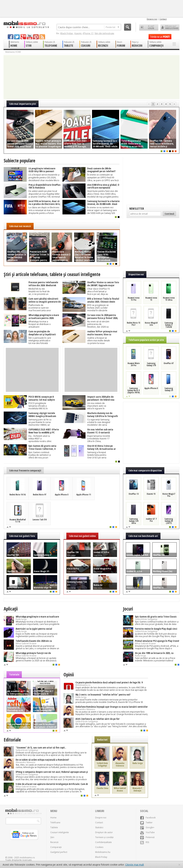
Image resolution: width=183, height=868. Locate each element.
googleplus (23, 37)
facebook (11, 37)
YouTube (147, 832)
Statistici (99, 827)
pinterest (36, 37)
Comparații (56, 847)
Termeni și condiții (104, 837)
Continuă (169, 214)
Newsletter (137, 209)
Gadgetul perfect (59, 852)
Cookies (99, 847)
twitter (17, 37)
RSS (145, 842)
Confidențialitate (103, 842)
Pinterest (147, 837)
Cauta (128, 27)
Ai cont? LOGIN (149, 27)
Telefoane (55, 822)
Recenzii (54, 842)
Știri (52, 837)
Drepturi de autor (104, 832)
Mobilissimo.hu (103, 852)
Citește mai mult (135, 865)
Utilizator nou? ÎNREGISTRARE (170, 27)
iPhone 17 (88, 33)
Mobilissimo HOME (13, 52)
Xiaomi (78, 33)
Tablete (54, 827)
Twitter (146, 822)
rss (42, 37)
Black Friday (67, 33)
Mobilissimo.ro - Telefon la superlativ (26, 24)
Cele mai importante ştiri (23, 104)
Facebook (148, 818)
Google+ (147, 827)
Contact (163, 19)
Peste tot (112, 27)
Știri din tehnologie (104, 33)
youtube (30, 37)
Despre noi (152, 19)
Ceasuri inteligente (60, 832)
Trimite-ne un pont (160, 37)
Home (53, 818)
